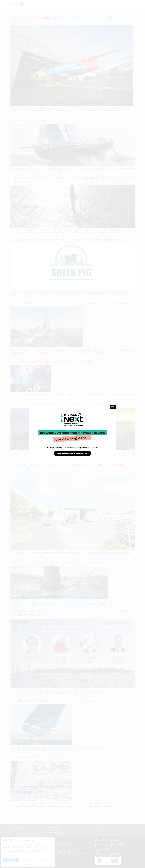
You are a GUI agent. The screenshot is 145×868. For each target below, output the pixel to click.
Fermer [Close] (113, 407)
